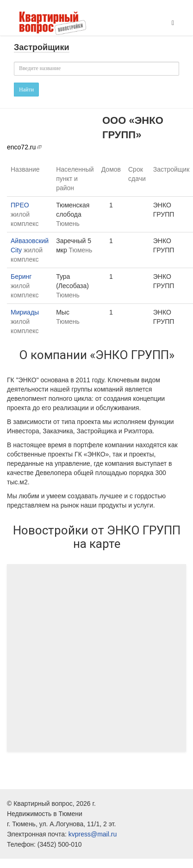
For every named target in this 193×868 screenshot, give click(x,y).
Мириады (25, 312)
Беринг (21, 276)
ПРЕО (20, 205)
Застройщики (42, 47)
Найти (26, 90)
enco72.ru (21, 147)
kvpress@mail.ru (93, 834)
